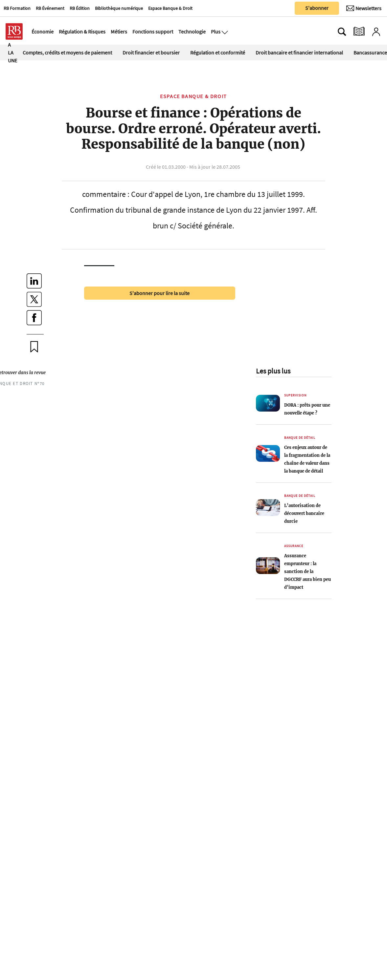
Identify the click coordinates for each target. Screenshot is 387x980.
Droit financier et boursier (151, 53)
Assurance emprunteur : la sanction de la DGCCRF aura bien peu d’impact (307, 571)
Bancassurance (370, 53)
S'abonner (317, 8)
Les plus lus (273, 371)
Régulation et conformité (218, 53)
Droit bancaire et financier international (299, 53)
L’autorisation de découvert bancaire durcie (304, 513)
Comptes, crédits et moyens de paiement (67, 53)
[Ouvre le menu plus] (224, 32)
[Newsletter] (364, 8)
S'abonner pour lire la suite (159, 293)
